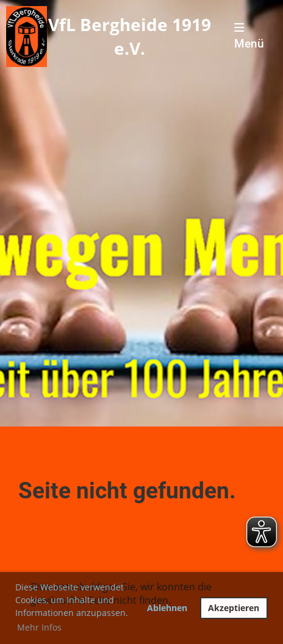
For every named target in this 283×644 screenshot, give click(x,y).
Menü (249, 36)
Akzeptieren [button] (234, 608)
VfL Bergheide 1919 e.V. (130, 36)
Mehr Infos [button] (39, 627)
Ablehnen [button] (167, 608)
